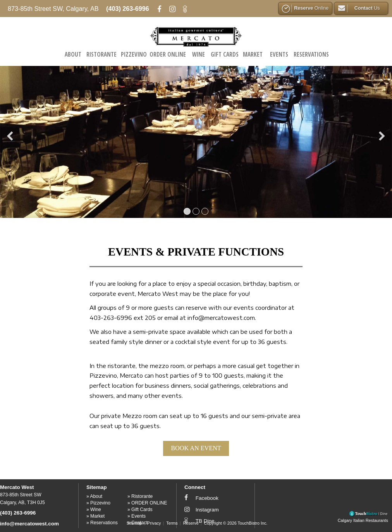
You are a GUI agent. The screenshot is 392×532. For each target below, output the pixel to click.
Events (279, 54)
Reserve (191, 523)
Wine (199, 54)
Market (253, 54)
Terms (172, 523)
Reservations (311, 54)
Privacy (154, 523)
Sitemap (134, 523)
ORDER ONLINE (168, 54)
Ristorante (101, 54)
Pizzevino (134, 54)
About (73, 54)
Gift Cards (225, 54)
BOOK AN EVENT (196, 448)
